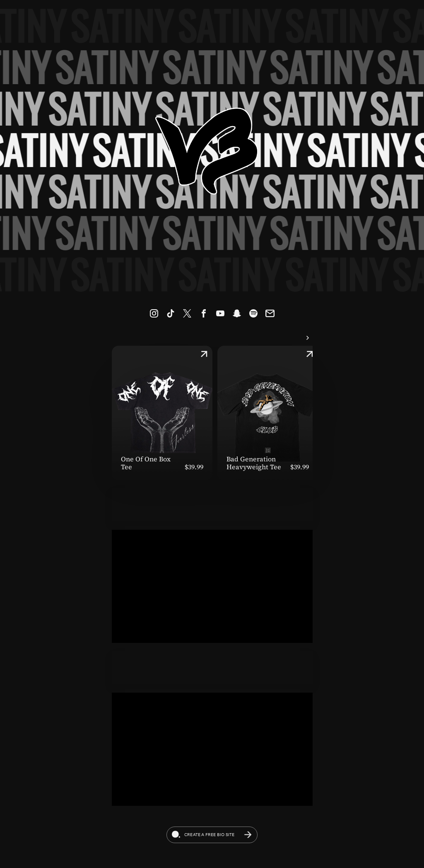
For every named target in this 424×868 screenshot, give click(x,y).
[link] (154, 313)
